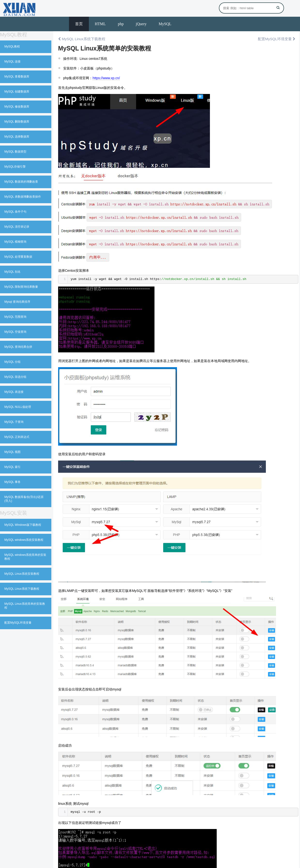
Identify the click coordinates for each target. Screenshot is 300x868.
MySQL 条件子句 (15, 212)
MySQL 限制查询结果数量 (21, 287)
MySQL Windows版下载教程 (23, 525)
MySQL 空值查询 (15, 332)
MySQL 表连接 (14, 392)
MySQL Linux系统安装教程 (22, 574)
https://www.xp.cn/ (106, 78)
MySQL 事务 (12, 482)
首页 (79, 24)
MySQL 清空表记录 (17, 227)
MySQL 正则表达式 (17, 437)
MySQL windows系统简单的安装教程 (25, 557)
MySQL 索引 (12, 467)
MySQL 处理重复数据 (18, 257)
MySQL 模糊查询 (15, 242)
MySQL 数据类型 (15, 152)
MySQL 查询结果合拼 (18, 347)
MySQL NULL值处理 (18, 407)
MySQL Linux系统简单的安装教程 (25, 606)
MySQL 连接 (12, 62)
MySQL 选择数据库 (17, 137)
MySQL (165, 24)
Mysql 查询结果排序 (17, 302)
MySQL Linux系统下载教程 (22, 589)
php (121, 24)
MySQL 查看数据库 (17, 77)
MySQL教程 (12, 46)
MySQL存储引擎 (15, 167)
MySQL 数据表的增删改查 (21, 182)
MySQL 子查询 (14, 422)
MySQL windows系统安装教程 (24, 540)
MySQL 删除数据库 (17, 122)
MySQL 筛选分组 (15, 377)
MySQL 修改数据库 (17, 107)
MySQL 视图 (12, 452)
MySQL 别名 (12, 272)
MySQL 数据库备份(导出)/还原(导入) (24, 499)
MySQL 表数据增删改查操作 (23, 197)
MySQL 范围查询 (15, 317)
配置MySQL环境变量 (18, 623)
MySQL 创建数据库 (17, 92)
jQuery (141, 24)
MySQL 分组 (12, 362)
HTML (100, 24)
